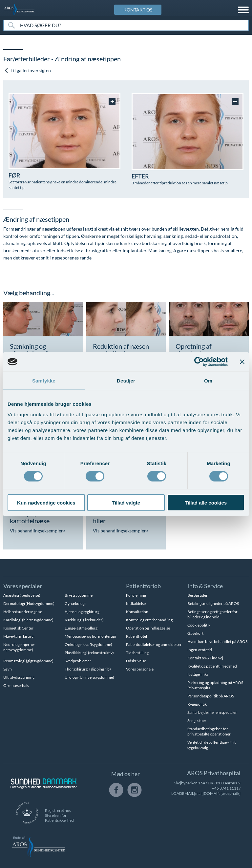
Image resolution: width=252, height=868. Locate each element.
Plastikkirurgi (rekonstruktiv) (89, 653)
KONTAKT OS (138, 10)
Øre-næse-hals (16, 685)
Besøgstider (198, 595)
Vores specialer (23, 586)
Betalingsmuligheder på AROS (213, 603)
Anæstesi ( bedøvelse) (22, 595)
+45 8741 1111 (225, 788)
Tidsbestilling (137, 653)
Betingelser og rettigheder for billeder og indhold (212, 614)
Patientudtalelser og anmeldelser (154, 644)
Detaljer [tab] (126, 381)
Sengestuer (197, 721)
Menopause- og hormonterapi (90, 636)
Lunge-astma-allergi (82, 628)
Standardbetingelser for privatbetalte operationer (209, 731)
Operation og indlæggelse (148, 628)
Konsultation (137, 612)
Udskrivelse (136, 661)
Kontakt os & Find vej (205, 658)
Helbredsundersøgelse (23, 612)
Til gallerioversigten (27, 70)
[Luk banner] (242, 362)
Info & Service (205, 586)
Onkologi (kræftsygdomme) (88, 644)
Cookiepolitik (199, 625)
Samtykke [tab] (44, 381)
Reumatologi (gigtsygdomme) (28, 661)
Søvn (8, 669)
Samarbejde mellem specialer (212, 712)
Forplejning (136, 595)
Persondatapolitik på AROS (211, 696)
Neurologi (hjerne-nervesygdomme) (19, 647)
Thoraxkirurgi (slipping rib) (88, 669)
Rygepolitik (197, 704)
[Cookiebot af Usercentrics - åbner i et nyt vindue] (199, 362)
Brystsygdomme (79, 595)
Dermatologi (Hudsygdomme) (29, 603)
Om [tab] (208, 381)
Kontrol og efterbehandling (149, 620)
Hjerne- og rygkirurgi (83, 612)
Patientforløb (143, 586)
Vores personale (140, 669)
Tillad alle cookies (206, 502)
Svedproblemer (78, 661)
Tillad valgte (126, 502)
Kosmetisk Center (18, 628)
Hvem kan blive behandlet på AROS (217, 641)
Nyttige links (198, 674)
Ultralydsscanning (19, 677)
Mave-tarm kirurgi (19, 636)
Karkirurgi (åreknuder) (84, 620)
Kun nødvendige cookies (46, 502)
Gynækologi (75, 603)
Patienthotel (136, 636)
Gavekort (195, 633)
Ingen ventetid (200, 650)
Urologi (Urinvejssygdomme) (89, 677)
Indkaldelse (136, 603)
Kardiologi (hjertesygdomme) (28, 620)
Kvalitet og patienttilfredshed (212, 666)
